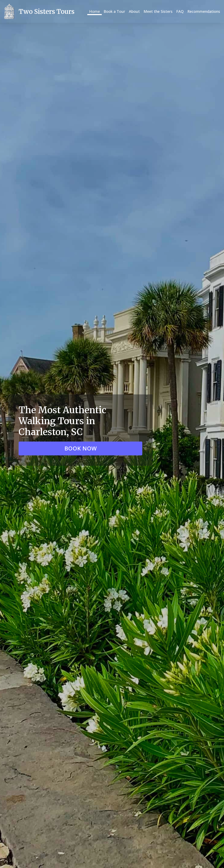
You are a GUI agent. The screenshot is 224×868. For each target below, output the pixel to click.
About (134, 11)
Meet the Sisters (158, 11)
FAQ (180, 11)
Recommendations (204, 11)
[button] (80, 449)
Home (95, 11)
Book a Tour (114, 11)
